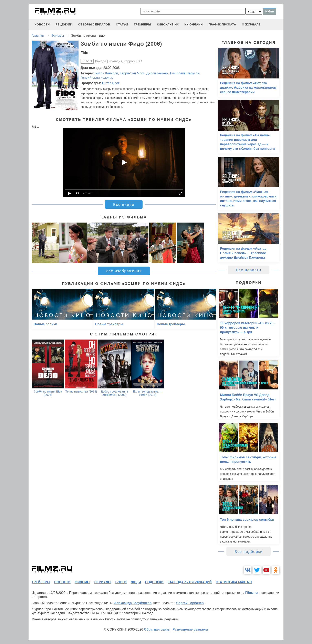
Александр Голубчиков (133, 603)
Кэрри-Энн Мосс (132, 73)
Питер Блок (111, 83)
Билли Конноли (106, 73)
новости (42, 24)
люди (136, 582)
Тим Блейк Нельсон (185, 73)
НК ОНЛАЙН (194, 24)
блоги (121, 582)
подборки (154, 582)
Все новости (249, 270)
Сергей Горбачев (190, 603)
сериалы (103, 582)
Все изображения (124, 271)
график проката (222, 24)
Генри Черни (90, 78)
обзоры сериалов (94, 24)
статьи (122, 24)
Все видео (124, 205)
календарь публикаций (190, 582)
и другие (107, 78)
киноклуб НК (168, 24)
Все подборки (249, 552)
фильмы (82, 582)
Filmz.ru (251, 593)
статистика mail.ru (234, 582)
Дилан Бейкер (157, 73)
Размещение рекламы (190, 629)
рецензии (64, 24)
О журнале (251, 24)
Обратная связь (157, 629)
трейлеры (142, 24)
